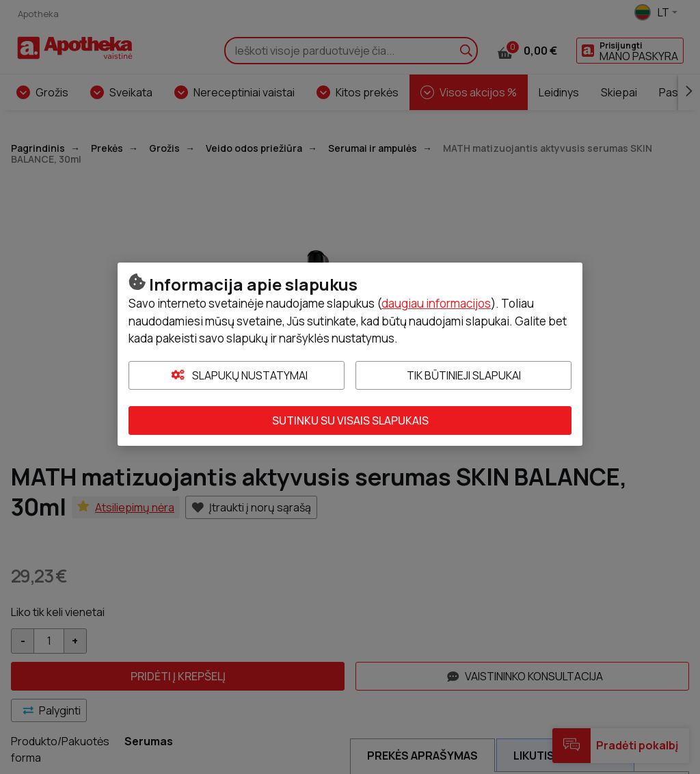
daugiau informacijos (436, 303)
